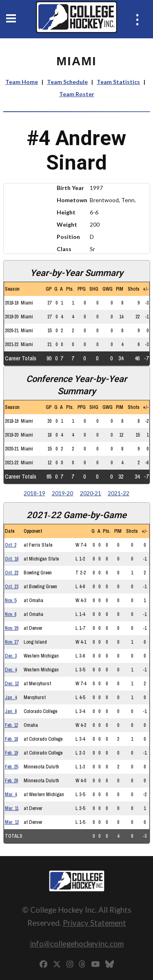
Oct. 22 (12, 573)
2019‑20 (63, 493)
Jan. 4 (11, 697)
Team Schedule (67, 82)
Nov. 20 (12, 628)
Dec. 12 (12, 684)
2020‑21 (91, 493)
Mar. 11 (12, 808)
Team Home (22, 82)
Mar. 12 (12, 822)
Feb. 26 (11, 781)
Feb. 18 (11, 739)
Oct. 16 (12, 559)
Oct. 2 (11, 545)
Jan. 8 (11, 711)
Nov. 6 (11, 614)
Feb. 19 (11, 753)
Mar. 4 (11, 795)
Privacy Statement (94, 923)
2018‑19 (34, 493)
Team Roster (77, 94)
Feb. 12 (11, 725)
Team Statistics (118, 82)
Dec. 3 (11, 656)
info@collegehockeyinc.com (77, 944)
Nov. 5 (11, 600)
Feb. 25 (11, 767)
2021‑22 (119, 493)
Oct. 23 (12, 587)
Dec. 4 (11, 670)
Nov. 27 (12, 642)
